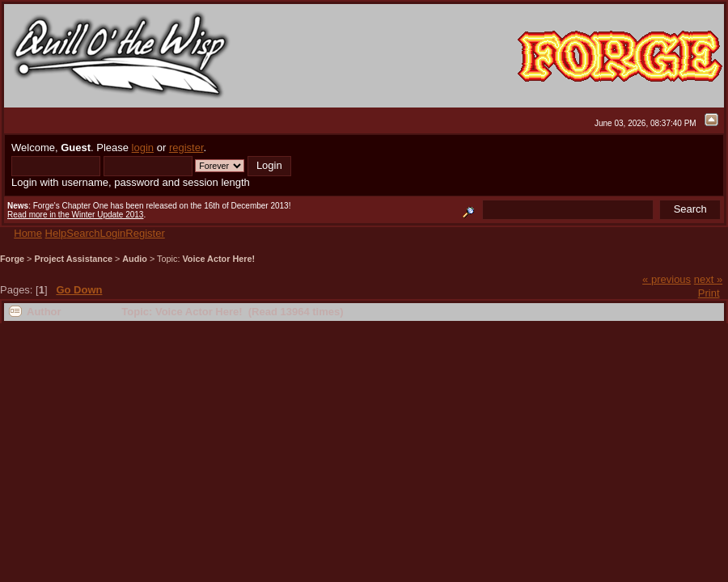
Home (28, 233)
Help (56, 233)
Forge (12, 259)
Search (83, 233)
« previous (667, 279)
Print (709, 293)
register (186, 148)
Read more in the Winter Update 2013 (75, 215)
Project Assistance (73, 259)
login (143, 148)
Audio (135, 259)
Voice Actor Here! (218, 259)
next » (708, 279)
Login (113, 233)
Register (145, 233)
